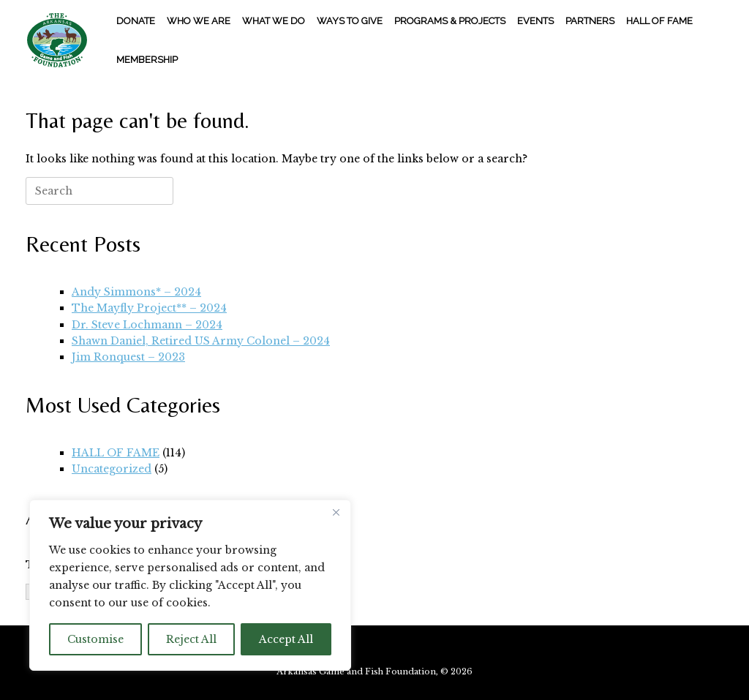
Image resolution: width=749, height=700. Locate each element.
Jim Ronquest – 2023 (128, 357)
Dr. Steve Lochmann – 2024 (147, 325)
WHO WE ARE (199, 21)
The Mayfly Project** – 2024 (149, 308)
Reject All (191, 639)
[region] (190, 585)
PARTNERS (590, 21)
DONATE (136, 21)
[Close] (336, 512)
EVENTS (535, 21)
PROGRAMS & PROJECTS (450, 21)
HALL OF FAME (659, 21)
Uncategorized (112, 469)
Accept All (286, 639)
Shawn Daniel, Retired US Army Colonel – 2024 (201, 341)
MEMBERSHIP (147, 60)
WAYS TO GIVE (350, 21)
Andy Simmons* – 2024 (136, 292)
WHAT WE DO (274, 21)
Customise (95, 639)
